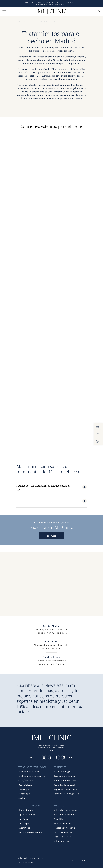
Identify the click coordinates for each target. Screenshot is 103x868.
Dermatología (25, 785)
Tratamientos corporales (30, 21)
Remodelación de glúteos (66, 794)
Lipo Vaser (24, 819)
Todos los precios (62, 837)
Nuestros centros (62, 823)
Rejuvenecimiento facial (66, 789)
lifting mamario (58, 69)
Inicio (18, 21)
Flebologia (24, 789)
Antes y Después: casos (65, 810)
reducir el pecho (26, 60)
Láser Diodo (24, 828)
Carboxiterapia (26, 810)
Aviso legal (23, 858)
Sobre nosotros (61, 841)
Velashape (24, 823)
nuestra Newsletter (60, 4)
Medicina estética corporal (32, 776)
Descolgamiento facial (65, 776)
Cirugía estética (26, 780)
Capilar (22, 798)
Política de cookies (26, 862)
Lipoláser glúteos (27, 815)
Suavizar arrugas (62, 772)
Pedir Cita (59, 819)
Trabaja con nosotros (64, 828)
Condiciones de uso (37, 858)
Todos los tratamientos (30, 832)
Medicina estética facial (30, 772)
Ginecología (24, 794)
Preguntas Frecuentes (65, 815)
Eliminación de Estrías (65, 780)
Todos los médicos (63, 832)
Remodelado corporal (64, 785)
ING (32, 757)
